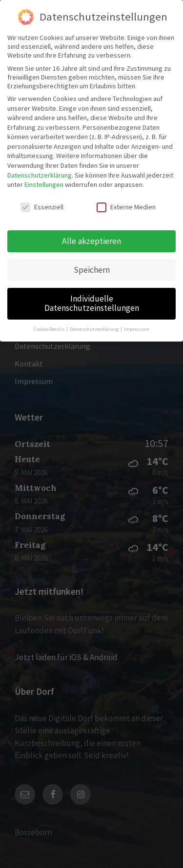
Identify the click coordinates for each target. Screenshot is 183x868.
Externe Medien (126, 207)
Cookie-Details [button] (50, 329)
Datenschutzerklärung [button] (95, 329)
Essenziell (42, 207)
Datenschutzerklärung (40, 175)
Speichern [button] (92, 270)
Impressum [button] (137, 329)
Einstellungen (44, 184)
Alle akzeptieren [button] (91, 241)
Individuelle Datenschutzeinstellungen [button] (92, 303)
